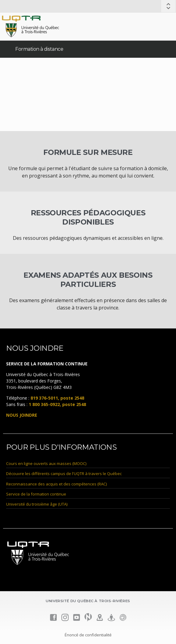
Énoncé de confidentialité (88, 635)
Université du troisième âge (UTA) (37, 504)
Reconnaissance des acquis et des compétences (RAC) (56, 484)
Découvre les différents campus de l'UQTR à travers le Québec (64, 474)
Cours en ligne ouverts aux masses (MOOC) (46, 463)
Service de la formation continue (36, 494)
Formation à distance (39, 49)
